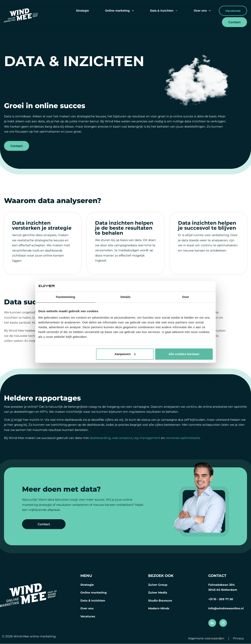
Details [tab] (125, 297)
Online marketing (119, 11)
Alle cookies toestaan (184, 354)
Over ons (202, 11)
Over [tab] (186, 297)
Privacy (238, 638)
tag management (147, 438)
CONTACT (217, 576)
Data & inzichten (164, 11)
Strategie (82, 11)
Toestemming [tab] (65, 297)
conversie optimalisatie (183, 438)
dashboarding (100, 438)
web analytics (122, 438)
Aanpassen (125, 354)
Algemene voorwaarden (206, 638)
